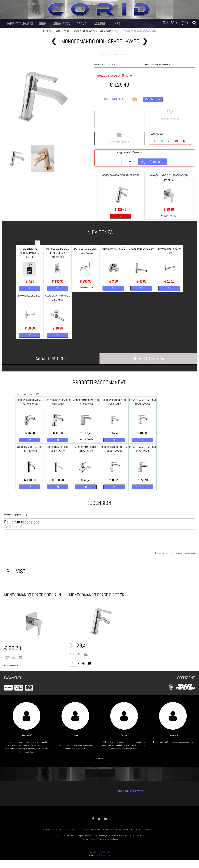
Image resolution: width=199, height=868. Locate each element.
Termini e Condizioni (110, 839)
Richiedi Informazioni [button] (153, 99)
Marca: (147, 65)
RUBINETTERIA (105, 31)
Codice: (97, 65)
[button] (20, 24)
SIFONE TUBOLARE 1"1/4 (141, 249)
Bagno (117, 31)
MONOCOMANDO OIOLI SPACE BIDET (121, 175)
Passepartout (105, 852)
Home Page (48, 31)
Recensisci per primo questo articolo (112, 54)
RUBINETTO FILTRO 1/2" (114, 249)
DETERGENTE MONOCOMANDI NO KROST (30, 253)
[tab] (51, 359)
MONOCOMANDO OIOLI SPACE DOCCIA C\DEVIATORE (58, 253)
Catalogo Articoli (63, 31)
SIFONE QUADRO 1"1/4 (30, 296)
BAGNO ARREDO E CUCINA (84, 31)
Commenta (99, 759)
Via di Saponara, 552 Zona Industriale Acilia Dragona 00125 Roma (74, 830)
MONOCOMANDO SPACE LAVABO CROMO (139, 31)
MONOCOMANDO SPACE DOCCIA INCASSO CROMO (35, 595)
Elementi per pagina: (24, 242)
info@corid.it (149, 830)
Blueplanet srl (105, 855)
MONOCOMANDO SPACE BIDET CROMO (99, 595)
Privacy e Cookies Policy (91, 839)
